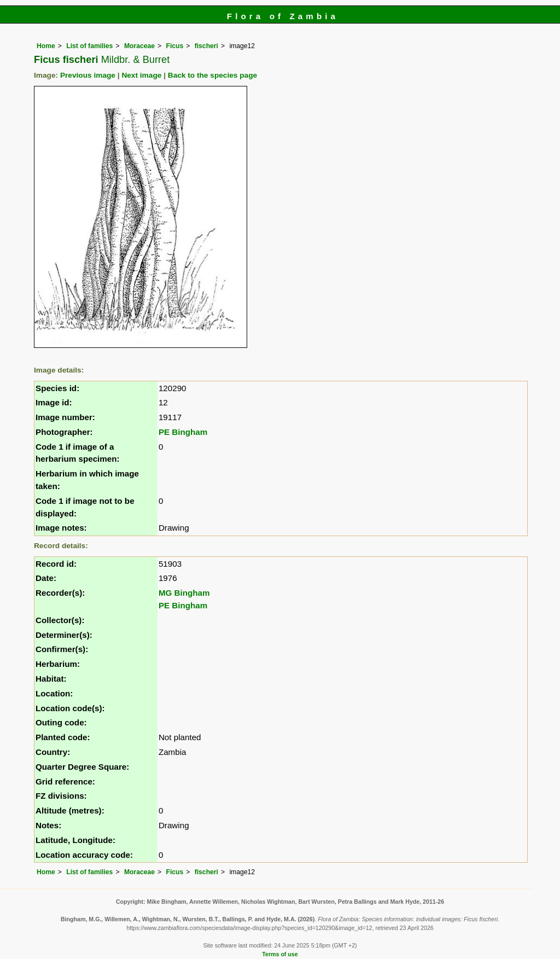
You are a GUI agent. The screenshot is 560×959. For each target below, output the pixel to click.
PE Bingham (183, 432)
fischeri (206, 46)
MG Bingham (184, 593)
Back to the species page (212, 75)
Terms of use (280, 954)
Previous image (88, 75)
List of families (89, 46)
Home (46, 46)
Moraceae (139, 46)
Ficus (174, 46)
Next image (141, 75)
